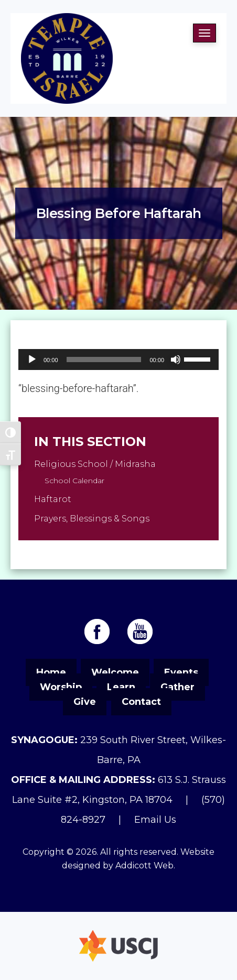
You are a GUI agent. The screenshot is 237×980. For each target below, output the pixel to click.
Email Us (155, 820)
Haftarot (53, 499)
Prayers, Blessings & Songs (92, 519)
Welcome (115, 672)
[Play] (32, 360)
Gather (177, 687)
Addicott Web (144, 865)
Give (85, 702)
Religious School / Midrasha (95, 464)
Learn (121, 687)
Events (181, 672)
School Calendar (74, 481)
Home (51, 672)
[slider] (104, 360)
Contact (141, 702)
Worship (61, 687)
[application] (118, 360)
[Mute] (176, 360)
